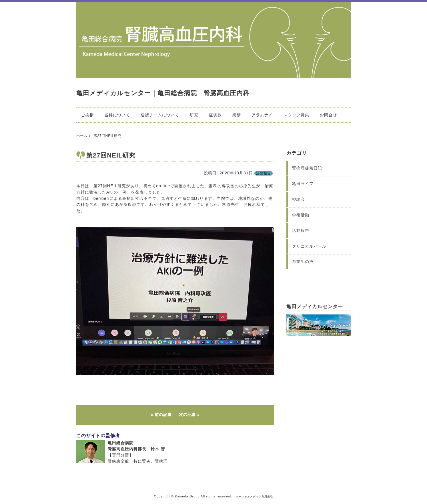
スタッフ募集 (296, 115)
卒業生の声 (303, 262)
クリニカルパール (309, 246)
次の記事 (187, 415)
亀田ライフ (303, 184)
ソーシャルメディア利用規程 (254, 497)
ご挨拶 (87, 115)
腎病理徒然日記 (307, 168)
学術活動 (301, 215)
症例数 (215, 115)
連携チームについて (160, 115)
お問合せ (328, 115)
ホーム (82, 136)
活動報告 (264, 173)
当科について (117, 115)
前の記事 (163, 415)
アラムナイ (262, 115)
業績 (237, 115)
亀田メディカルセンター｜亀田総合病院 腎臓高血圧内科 (163, 93)
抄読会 (299, 199)
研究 (194, 115)
